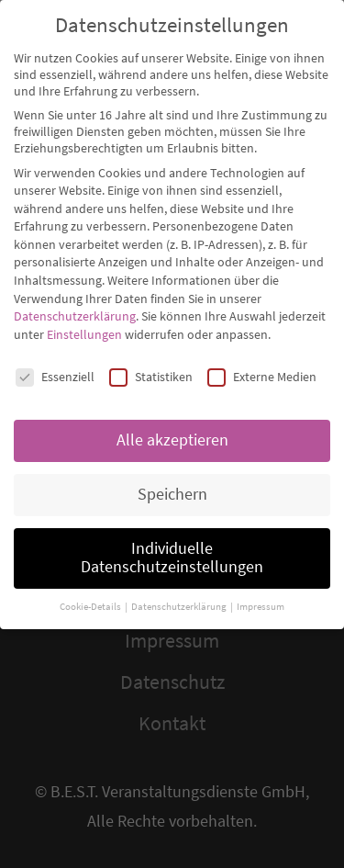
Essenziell (55, 361)
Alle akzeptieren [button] (172, 425)
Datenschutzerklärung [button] (180, 591)
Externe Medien (262, 361)
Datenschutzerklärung (75, 301)
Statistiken (151, 361)
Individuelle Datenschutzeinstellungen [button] (172, 543)
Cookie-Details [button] (91, 591)
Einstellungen (84, 319)
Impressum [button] (261, 591)
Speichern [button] (172, 479)
